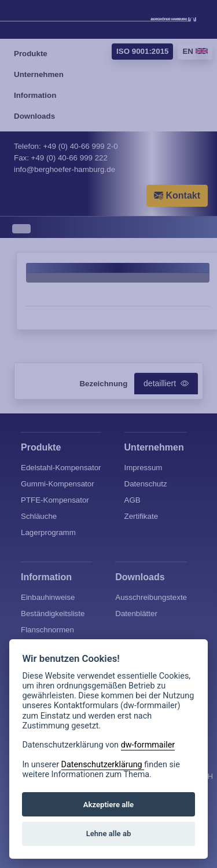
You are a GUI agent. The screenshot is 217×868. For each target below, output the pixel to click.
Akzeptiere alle (108, 805)
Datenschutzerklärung (103, 765)
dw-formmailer (148, 745)
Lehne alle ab (109, 834)
